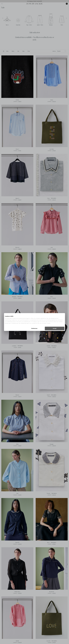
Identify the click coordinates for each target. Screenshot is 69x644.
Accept (55, 328)
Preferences (34, 328)
